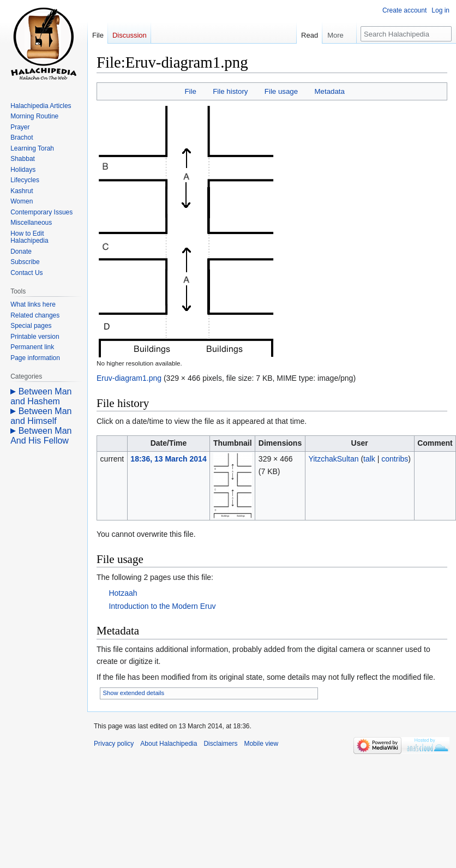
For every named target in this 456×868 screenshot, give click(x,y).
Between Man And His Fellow (41, 436)
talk (369, 459)
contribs (395, 459)
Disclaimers (220, 744)
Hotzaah (123, 593)
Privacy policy (114, 744)
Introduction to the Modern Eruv (162, 606)
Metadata (329, 91)
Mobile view (261, 744)
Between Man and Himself (41, 416)
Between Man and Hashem (41, 396)
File (190, 91)
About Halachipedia (169, 744)
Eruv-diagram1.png (129, 378)
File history (230, 91)
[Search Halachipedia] (406, 34)
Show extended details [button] (134, 693)
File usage (281, 91)
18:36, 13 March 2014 (168, 459)
